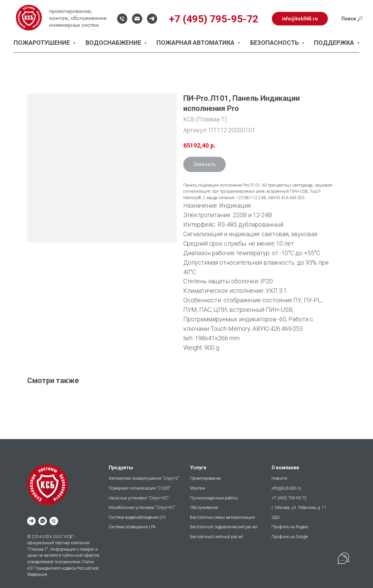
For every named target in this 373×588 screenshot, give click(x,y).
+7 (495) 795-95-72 (289, 498)
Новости (279, 478)
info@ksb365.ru (286, 488)
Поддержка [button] (335, 43)
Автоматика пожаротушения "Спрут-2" (144, 478)
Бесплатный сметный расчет (217, 537)
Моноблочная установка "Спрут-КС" (142, 508)
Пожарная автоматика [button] (196, 43)
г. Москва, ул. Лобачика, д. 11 (299, 508)
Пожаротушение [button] (42, 43)
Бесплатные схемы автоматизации (222, 517)
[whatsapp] (43, 521)
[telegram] (31, 521)
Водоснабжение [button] (114, 43)
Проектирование (205, 478)
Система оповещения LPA (132, 527)
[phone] (54, 521)
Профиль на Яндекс (290, 527)
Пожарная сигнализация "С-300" (139, 488)
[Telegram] (152, 19)
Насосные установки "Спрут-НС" (139, 498)
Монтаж (198, 488)
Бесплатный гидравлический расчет (224, 527)
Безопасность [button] (275, 43)
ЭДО (276, 517)
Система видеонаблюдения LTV (137, 517)
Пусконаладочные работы (214, 498)
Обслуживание (204, 508)
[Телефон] (122, 19)
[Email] (137, 19)
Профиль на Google (290, 537)
